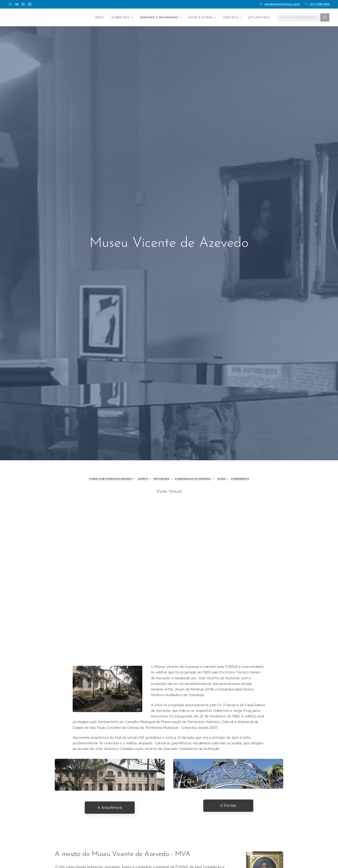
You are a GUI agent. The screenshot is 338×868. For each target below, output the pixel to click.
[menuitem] (103, 17)
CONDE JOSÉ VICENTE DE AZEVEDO (111, 479)
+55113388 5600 (319, 4)
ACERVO (143, 479)
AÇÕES (221, 479)
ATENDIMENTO (240, 479)
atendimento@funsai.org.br (282, 4)
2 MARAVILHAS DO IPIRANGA (193, 479)
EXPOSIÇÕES (161, 479)
